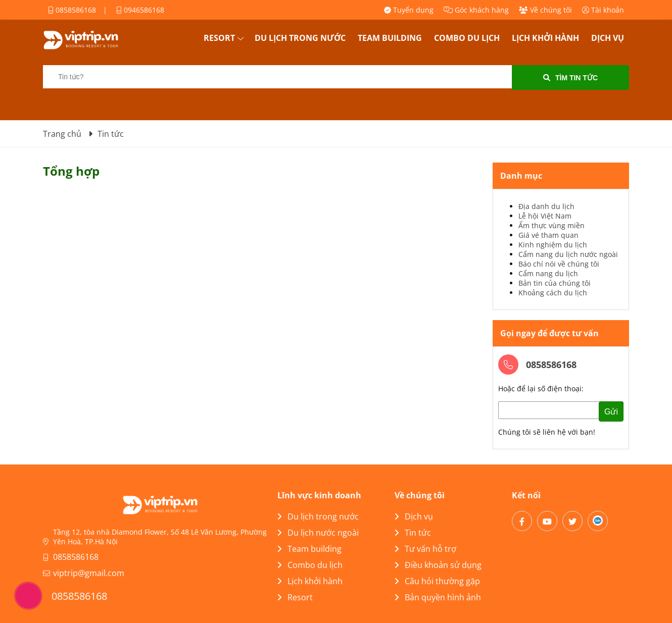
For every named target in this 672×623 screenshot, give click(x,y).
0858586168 (72, 10)
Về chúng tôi (545, 10)
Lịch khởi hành (545, 38)
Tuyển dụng (409, 10)
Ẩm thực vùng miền (551, 225)
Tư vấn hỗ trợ (425, 549)
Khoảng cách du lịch (553, 293)
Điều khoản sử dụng (438, 565)
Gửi (611, 412)
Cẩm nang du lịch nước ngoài (568, 254)
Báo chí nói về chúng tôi (559, 264)
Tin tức (413, 533)
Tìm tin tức (570, 78)
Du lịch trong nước (300, 38)
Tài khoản (603, 10)
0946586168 (140, 10)
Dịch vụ (608, 38)
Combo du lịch (467, 38)
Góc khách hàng (476, 10)
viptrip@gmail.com (89, 573)
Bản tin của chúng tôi (555, 283)
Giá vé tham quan (548, 235)
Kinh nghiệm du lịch (553, 245)
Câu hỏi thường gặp (437, 581)
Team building (390, 38)
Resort (219, 38)
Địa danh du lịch (546, 206)
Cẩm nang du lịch (548, 273)
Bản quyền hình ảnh (438, 597)
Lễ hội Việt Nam (545, 216)
